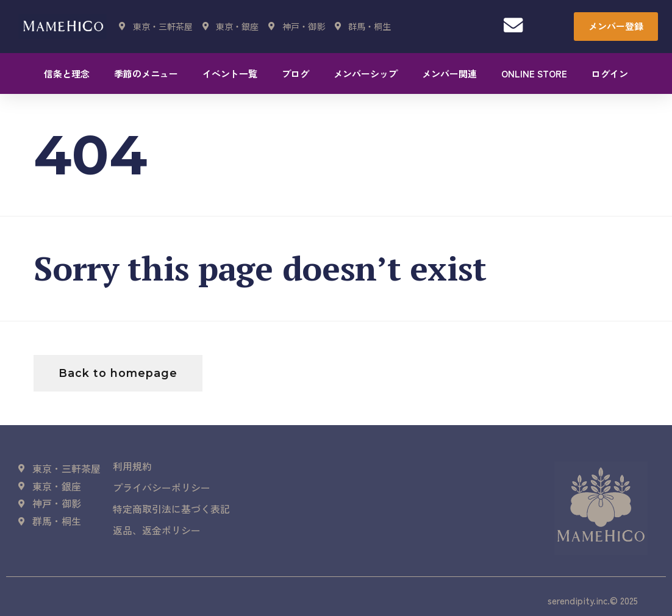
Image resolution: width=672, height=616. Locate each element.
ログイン (610, 73)
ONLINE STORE (534, 73)
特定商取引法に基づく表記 (171, 510)
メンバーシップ (366, 73)
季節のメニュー (146, 73)
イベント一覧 (230, 73)
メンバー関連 (449, 73)
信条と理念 (67, 73)
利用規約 (132, 467)
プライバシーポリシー (162, 489)
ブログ (295, 73)
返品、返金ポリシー (157, 532)
